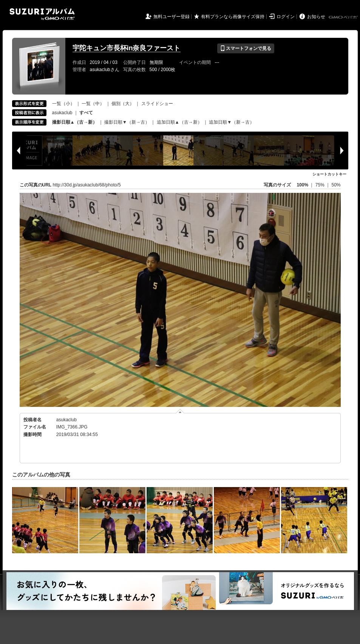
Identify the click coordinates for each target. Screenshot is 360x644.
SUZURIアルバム (42, 14)
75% (321, 185)
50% (336, 185)
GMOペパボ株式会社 (344, 17)
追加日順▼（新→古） (232, 122)
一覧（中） (93, 104)
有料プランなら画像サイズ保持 (233, 17)
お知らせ (316, 17)
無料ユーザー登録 (172, 17)
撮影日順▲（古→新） (75, 122)
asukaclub (62, 113)
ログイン (286, 17)
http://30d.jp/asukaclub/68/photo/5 (87, 185)
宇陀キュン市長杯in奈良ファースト (127, 48)
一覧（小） (63, 104)
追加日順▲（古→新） (179, 122)
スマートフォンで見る (246, 48)
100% (302, 185)
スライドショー (157, 104)
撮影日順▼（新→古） (127, 122)
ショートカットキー (329, 174)
